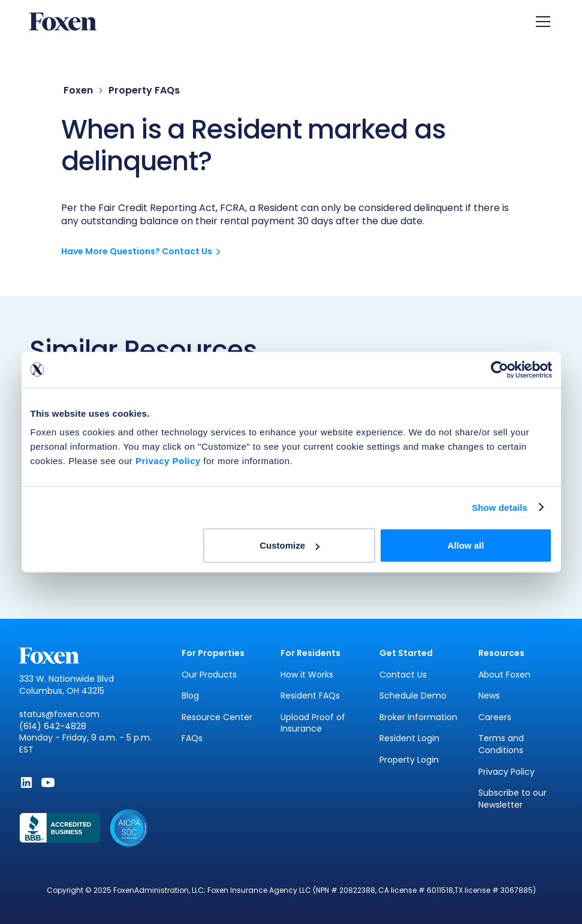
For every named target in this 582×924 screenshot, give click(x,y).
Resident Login (409, 738)
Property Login (409, 760)
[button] (541, 22)
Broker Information (418, 717)
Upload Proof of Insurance (313, 723)
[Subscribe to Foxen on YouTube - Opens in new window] (48, 782)
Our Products (209, 675)
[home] (63, 22)
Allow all (466, 545)
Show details (500, 507)
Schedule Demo (413, 696)
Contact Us (403, 675)
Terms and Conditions (501, 744)
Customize (290, 545)
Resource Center (217, 717)
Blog (190, 696)
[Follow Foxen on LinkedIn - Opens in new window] (26, 782)
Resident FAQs (310, 696)
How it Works (307, 675)
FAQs (192, 738)
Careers (495, 717)
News (489, 696)
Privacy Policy (506, 772)
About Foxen (504, 675)
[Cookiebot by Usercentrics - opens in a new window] (500, 369)
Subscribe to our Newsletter (512, 799)
